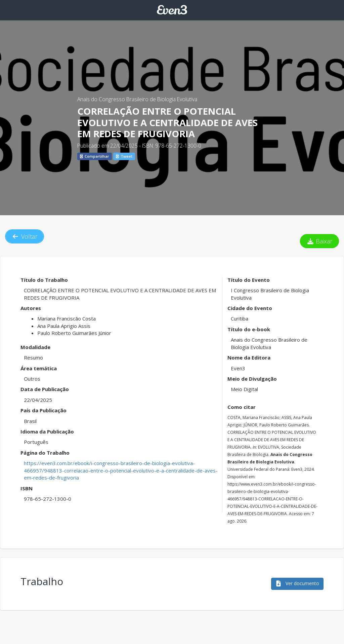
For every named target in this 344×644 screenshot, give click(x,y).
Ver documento (297, 583)
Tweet (124, 156)
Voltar (25, 236)
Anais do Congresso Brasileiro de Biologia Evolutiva (137, 99)
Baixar (320, 241)
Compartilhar (95, 156)
